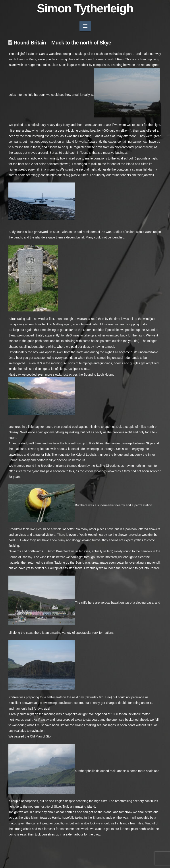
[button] (85, 26)
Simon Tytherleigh (85, 8)
